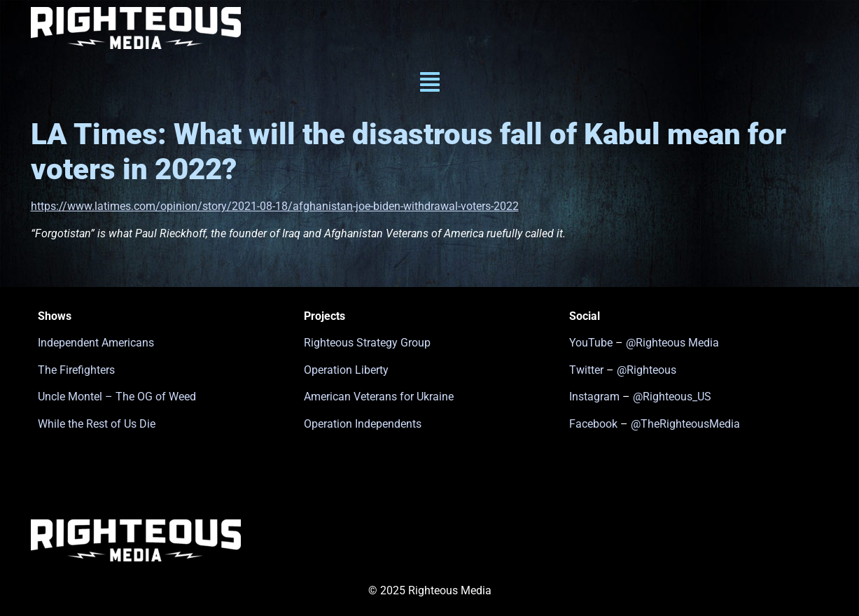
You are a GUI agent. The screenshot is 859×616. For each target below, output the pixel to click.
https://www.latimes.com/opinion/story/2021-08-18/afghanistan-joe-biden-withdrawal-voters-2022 (275, 206)
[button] (429, 84)
